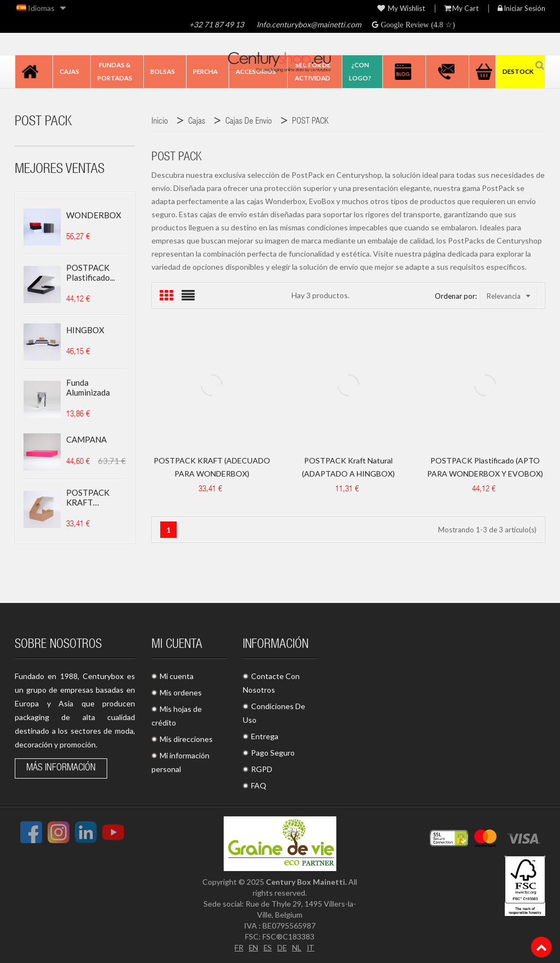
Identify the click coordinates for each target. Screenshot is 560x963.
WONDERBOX (94, 215)
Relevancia (508, 296)
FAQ (259, 785)
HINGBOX (85, 330)
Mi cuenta (177, 676)
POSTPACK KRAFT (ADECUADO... (93, 497)
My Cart (461, 8)
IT (311, 947)
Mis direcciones (186, 739)
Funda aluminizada (88, 387)
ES (267, 947)
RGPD (262, 769)
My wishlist (401, 8)
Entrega (265, 736)
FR (238, 947)
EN (253, 947)
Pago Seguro (273, 753)
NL (297, 947)
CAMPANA (86, 439)
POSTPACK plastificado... (91, 272)
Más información (61, 768)
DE (282, 947)
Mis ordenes (181, 692)
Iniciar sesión (521, 8)
